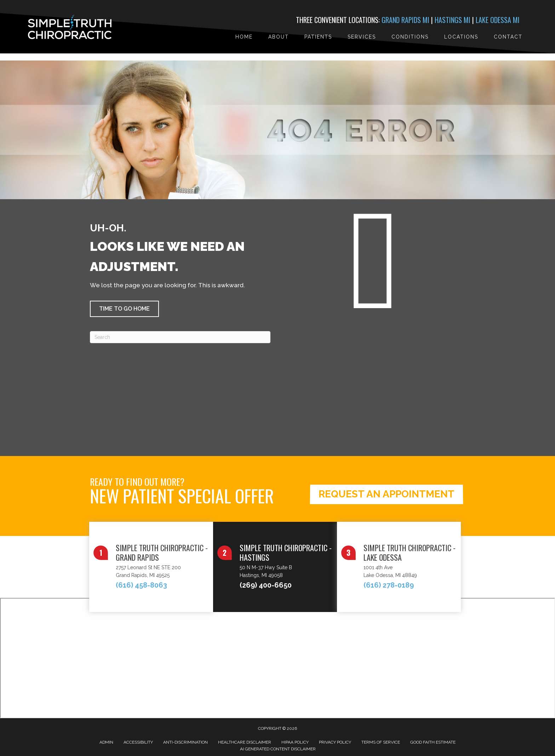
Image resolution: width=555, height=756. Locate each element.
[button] (124, 309)
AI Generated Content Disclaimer (278, 749)
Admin (106, 742)
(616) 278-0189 (389, 585)
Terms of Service (381, 742)
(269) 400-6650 (266, 585)
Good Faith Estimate (433, 742)
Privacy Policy (335, 742)
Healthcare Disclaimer (245, 742)
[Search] (180, 337)
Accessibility (138, 742)
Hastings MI (453, 20)
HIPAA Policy (295, 742)
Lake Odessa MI (498, 20)
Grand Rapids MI (405, 20)
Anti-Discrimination (185, 742)
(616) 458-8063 (141, 585)
